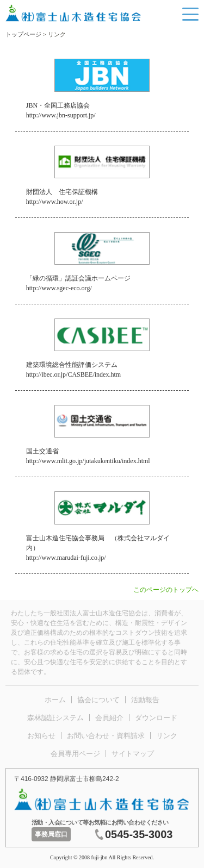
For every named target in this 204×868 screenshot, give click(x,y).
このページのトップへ (166, 590)
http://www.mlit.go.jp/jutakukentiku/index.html (88, 461)
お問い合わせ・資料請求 (106, 736)
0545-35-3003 (139, 834)
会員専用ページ (75, 754)
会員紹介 (109, 718)
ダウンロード (156, 718)
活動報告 (145, 700)
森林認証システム (55, 718)
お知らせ (41, 736)
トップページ (23, 34)
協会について (98, 700)
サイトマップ (133, 754)
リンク (167, 736)
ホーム (55, 700)
